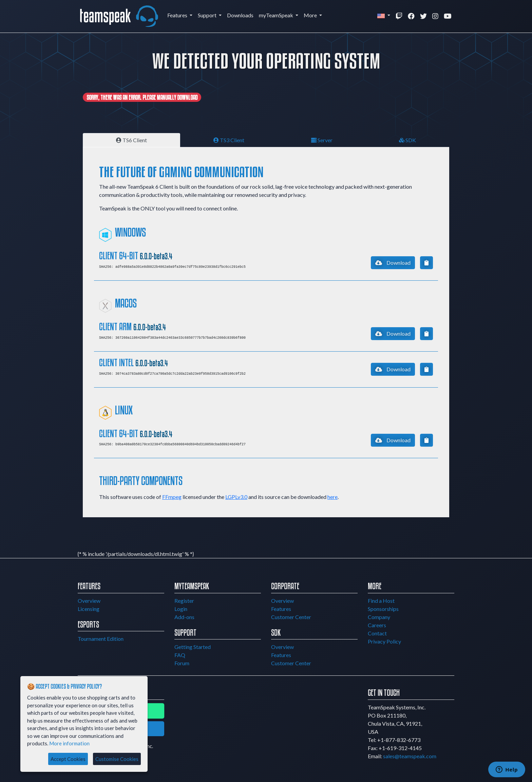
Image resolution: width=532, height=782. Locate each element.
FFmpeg (172, 497)
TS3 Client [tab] (229, 140)
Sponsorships (383, 609)
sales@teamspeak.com (410, 756)
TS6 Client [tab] (131, 140)
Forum (182, 663)
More (311, 15)
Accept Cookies (68, 759)
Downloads (240, 15)
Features (178, 15)
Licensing (89, 609)
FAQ (180, 655)
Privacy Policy (384, 641)
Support (208, 15)
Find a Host (381, 601)
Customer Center (291, 617)
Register (184, 601)
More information (69, 743)
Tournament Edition (101, 639)
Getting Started (193, 647)
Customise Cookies (117, 759)
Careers (377, 625)
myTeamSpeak (277, 15)
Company (379, 617)
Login (181, 609)
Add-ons (184, 617)
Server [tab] (322, 140)
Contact (377, 633)
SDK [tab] (407, 140)
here (332, 497)
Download (393, 263)
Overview (89, 601)
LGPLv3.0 (236, 497)
